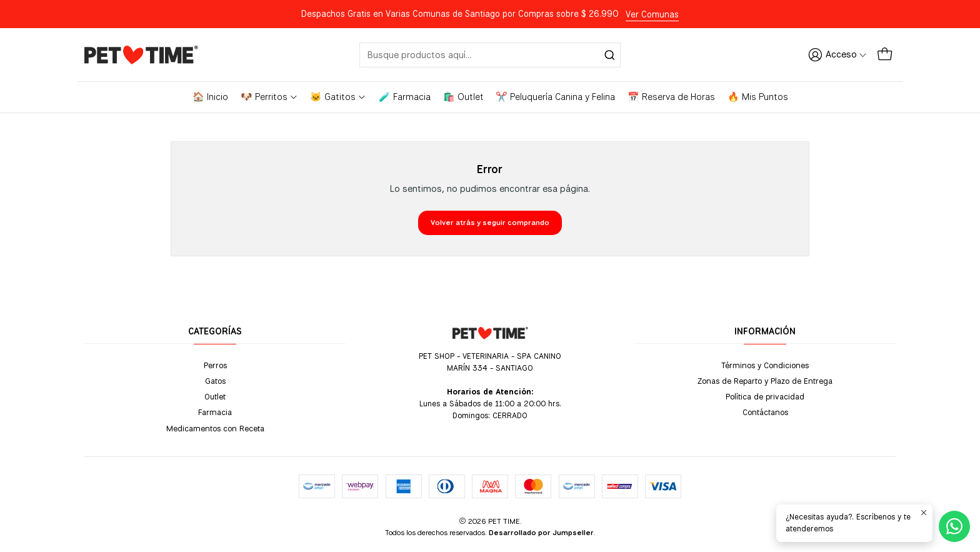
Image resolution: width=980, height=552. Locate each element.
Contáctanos (765, 412)
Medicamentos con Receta (215, 428)
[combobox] (490, 55)
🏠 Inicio (210, 97)
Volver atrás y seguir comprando (490, 223)
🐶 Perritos (269, 97)
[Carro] (885, 54)
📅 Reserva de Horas (671, 97)
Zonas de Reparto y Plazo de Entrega (765, 381)
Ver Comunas (652, 14)
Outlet (215, 396)
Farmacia (215, 412)
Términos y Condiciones (765, 365)
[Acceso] (837, 54)
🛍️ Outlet (463, 97)
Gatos (215, 381)
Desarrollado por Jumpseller (541, 533)
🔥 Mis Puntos (758, 97)
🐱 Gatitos (338, 97)
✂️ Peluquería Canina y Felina (555, 97)
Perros (215, 365)
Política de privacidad (765, 396)
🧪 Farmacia (405, 97)
